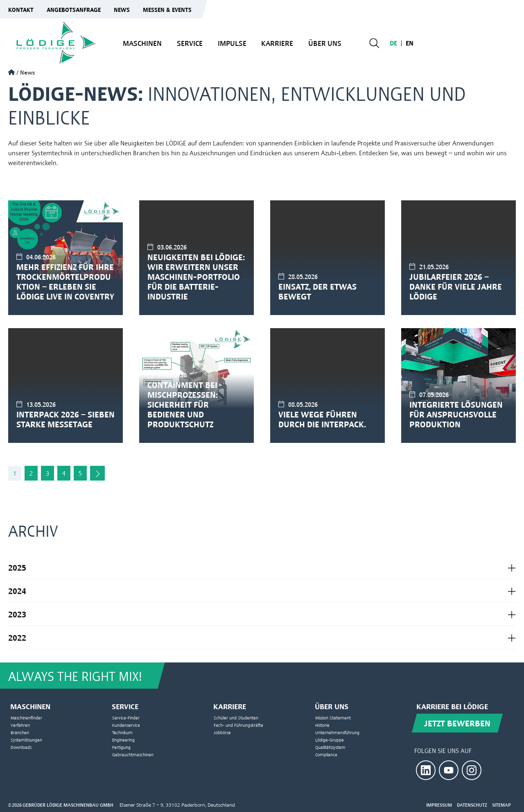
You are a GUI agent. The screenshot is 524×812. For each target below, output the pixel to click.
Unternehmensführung (337, 732)
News (122, 9)
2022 (17, 637)
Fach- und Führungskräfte (238, 725)
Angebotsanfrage (74, 9)
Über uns (325, 43)
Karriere (277, 43)
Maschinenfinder (26, 718)
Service (190, 43)
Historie (322, 725)
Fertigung (121, 747)
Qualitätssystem (330, 747)
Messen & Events (167, 9)
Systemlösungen (26, 740)
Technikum (122, 732)
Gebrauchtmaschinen (133, 754)
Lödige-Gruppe (330, 740)
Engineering (123, 740)
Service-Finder (126, 718)
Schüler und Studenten (236, 718)
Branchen (20, 732)
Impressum (439, 805)
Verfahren (20, 725)
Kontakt (21, 9)
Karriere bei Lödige (452, 706)
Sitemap (501, 805)
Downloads (21, 747)
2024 (17, 591)
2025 (17, 567)
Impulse (232, 43)
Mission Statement (333, 718)
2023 (17, 614)
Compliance (326, 754)
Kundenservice (126, 725)
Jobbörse (222, 732)
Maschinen (142, 43)
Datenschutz (472, 805)
